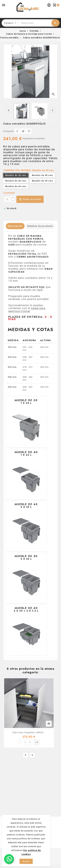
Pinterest (29, 131)
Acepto (26, 861)
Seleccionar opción (37, 742)
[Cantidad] (7, 199)
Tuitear (23, 131)
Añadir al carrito (30, 199)
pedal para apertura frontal (27, 310)
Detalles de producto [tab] (40, 226)
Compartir (17, 131)
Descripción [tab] (15, 226)
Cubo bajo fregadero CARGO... (29, 732)
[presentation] (9, 110)
